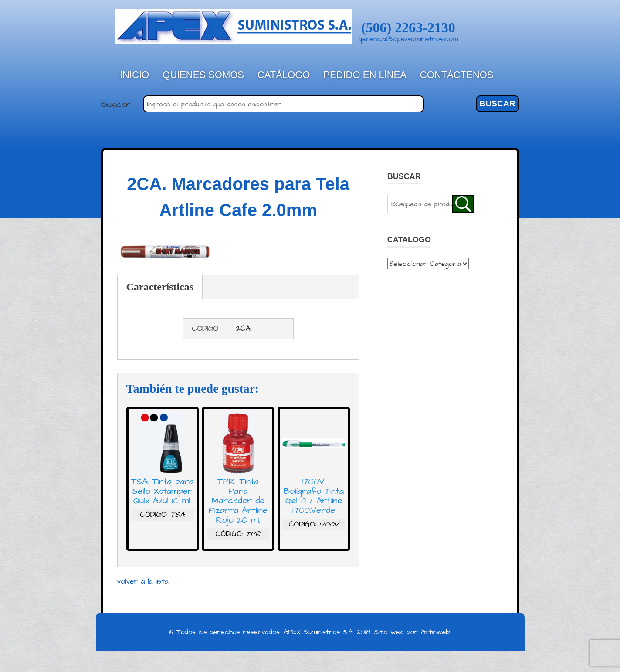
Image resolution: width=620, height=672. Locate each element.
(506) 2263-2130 (408, 27)
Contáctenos (457, 75)
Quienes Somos (203, 75)
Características (160, 287)
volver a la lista (143, 581)
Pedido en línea (365, 75)
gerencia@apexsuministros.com (408, 39)
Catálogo (284, 75)
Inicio (134, 75)
